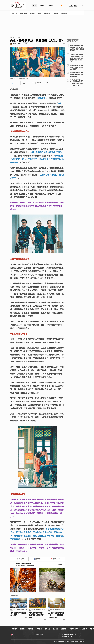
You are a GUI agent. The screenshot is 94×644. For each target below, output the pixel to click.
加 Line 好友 (19, 559)
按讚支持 (37, 559)
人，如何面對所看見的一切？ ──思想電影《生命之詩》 (56, 615)
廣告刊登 (39, 629)
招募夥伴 (64, 629)
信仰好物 (42, 5)
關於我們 (14, 629)
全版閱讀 (50, 5)
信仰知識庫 (64, 13)
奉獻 (75, 5)
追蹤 (26, 44)
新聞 (34, 5)
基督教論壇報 (23, 13)
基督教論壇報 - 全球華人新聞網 (18, 5)
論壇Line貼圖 (39, 634)
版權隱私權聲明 (74, 629)
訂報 (71, 5)
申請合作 (47, 629)
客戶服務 (56, 629)
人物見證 (33, 13)
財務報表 (84, 629)
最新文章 (14, 13)
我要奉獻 (61, 564)
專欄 (39, 13)
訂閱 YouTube (56, 559)
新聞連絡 (23, 629)
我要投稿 (31, 629)
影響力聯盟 (47, 13)
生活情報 (55, 13)
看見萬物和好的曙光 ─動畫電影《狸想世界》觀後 (37, 615)
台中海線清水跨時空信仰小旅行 (18, 614)
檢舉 (64, 43)
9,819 (38, 83)
